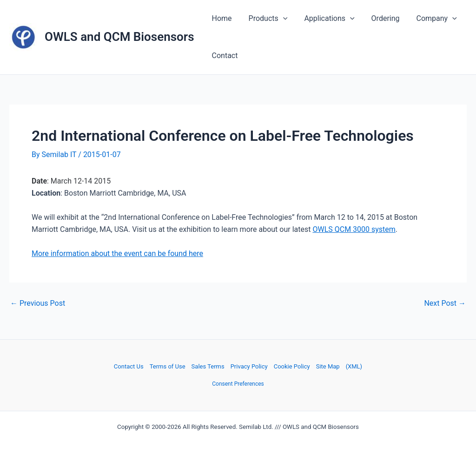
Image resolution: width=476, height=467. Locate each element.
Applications (324, 19)
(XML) (354, 366)
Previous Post (38, 303)
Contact (224, 56)
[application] (280, 19)
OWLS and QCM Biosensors (119, 37)
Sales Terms (208, 366)
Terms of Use (168, 366)
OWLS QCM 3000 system (354, 229)
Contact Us (129, 366)
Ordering (379, 18)
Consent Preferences (238, 384)
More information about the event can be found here (117, 253)
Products (265, 19)
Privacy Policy (249, 366)
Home (221, 18)
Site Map (328, 366)
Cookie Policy (292, 366)
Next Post (445, 303)
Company (428, 19)
